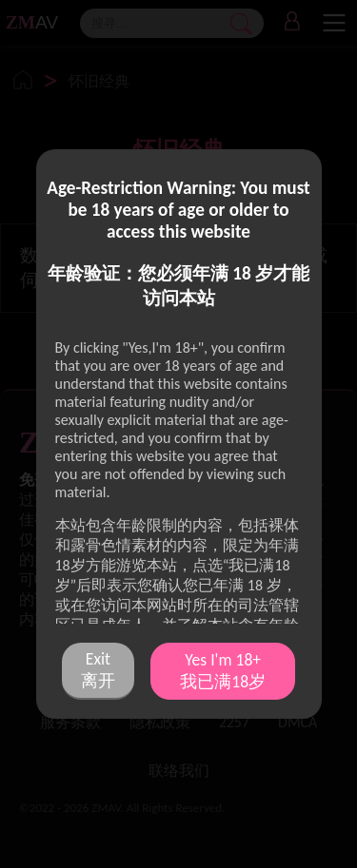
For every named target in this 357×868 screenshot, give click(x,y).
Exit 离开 (98, 670)
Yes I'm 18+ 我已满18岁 (223, 671)
